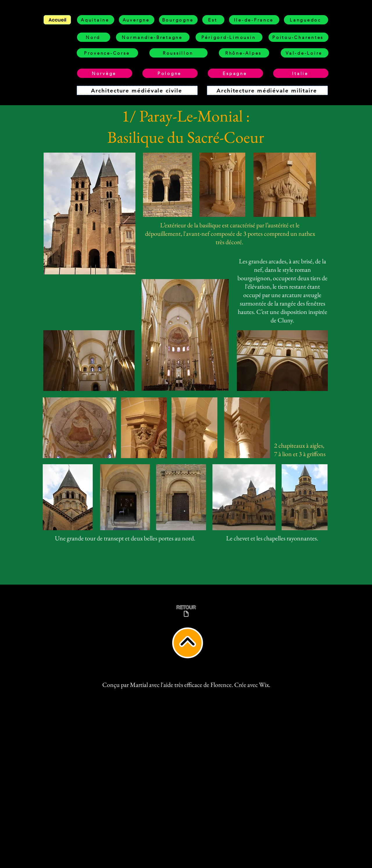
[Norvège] (105, 73)
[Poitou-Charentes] (298, 37)
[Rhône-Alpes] (244, 53)
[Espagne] (235, 73)
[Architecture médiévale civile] (137, 90)
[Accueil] (57, 20)
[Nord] (94, 37)
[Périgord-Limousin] (229, 37)
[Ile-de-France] (254, 20)
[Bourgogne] (178, 20)
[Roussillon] (178, 53)
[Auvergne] (137, 20)
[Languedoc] (306, 20)
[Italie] (301, 73)
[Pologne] (170, 73)
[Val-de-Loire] (305, 53)
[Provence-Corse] (107, 53)
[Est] (213, 20)
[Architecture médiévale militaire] (267, 90)
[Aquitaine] (96, 20)
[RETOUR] (186, 611)
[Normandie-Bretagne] (153, 37)
